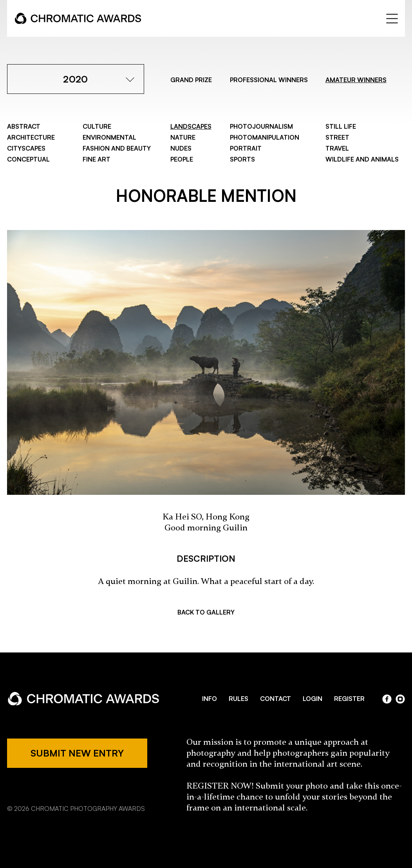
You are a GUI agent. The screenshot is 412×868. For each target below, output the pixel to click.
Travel (337, 148)
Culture (97, 126)
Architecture (31, 137)
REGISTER (349, 699)
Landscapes (191, 126)
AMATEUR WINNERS (356, 80)
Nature (183, 137)
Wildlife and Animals (362, 159)
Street (337, 137)
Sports (242, 159)
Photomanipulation (265, 137)
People (182, 159)
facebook (387, 699)
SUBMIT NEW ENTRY (77, 753)
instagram (400, 699)
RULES (239, 699)
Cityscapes (26, 148)
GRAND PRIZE (191, 80)
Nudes (181, 148)
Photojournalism (261, 126)
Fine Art (97, 159)
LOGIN (313, 699)
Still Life (341, 126)
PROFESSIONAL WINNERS (269, 80)
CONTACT (276, 699)
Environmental (109, 137)
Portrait (246, 148)
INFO (210, 699)
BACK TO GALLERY (206, 612)
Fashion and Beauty (117, 148)
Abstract (24, 126)
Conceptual (28, 159)
